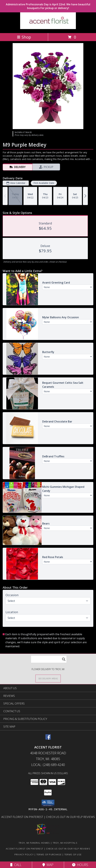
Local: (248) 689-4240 (48, 765)
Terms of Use (73, 854)
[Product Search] (49, 659)
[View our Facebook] (48, 739)
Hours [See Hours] (80, 865)
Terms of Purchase (49, 854)
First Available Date (44, 183)
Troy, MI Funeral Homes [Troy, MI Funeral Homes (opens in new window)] (34, 843)
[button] (48, 803)
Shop (24, 37)
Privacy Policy (24, 854)
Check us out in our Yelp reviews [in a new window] (70, 817)
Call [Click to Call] (16, 865)
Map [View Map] (48, 865)
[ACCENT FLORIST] (48, 28)
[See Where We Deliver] (48, 678)
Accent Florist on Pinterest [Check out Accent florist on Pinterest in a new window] (23, 817)
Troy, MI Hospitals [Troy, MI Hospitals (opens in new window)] (65, 843)
